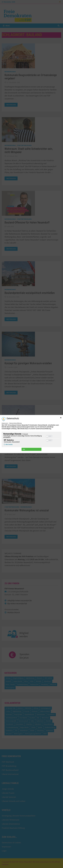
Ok (24, 449)
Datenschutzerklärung (15, 423)
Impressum (5, 423)
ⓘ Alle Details (8, 444)
